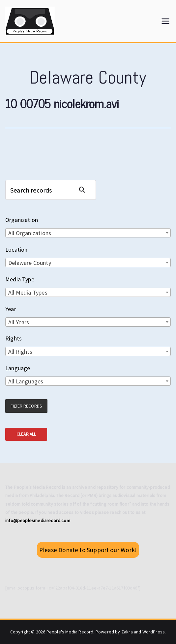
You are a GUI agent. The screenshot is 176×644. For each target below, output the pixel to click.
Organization (22, 220)
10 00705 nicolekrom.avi (62, 103)
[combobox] (88, 233)
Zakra (127, 632)
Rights (14, 338)
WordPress (154, 632)
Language (18, 368)
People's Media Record (70, 632)
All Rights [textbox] (20, 352)
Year (11, 309)
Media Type (20, 279)
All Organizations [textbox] (30, 233)
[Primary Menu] (165, 21)
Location (16, 250)
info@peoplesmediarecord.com (38, 520)
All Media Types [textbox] (28, 292)
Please (88, 550)
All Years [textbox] (19, 322)
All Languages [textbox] (26, 381)
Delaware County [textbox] (30, 263)
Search (85, 190)
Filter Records (26, 406)
